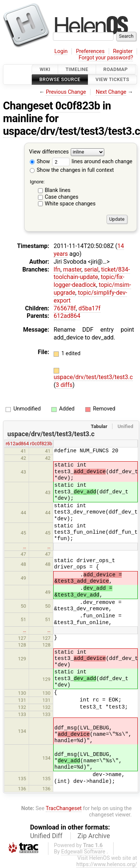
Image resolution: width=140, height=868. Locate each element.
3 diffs (64, 385)
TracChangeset (64, 808)
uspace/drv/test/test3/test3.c (93, 377)
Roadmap (116, 69)
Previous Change (66, 92)
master (72, 269)
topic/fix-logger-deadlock (89, 281)
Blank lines (58, 190)
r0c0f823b (41, 444)
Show (40, 162)
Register (123, 51)
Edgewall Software (83, 852)
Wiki (45, 69)
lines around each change (92, 162)
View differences (49, 152)
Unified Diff (46, 836)
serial (91, 269)
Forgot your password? (106, 58)
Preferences (90, 51)
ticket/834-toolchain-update (92, 273)
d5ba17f (90, 308)
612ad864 (67, 316)
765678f (65, 308)
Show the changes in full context (72, 170)
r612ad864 (17, 444)
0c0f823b (78, 106)
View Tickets (112, 80)
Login (61, 51)
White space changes (70, 204)
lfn (57, 269)
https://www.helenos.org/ (107, 864)
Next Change (111, 92)
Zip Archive (94, 836)
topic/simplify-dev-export (90, 297)
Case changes (61, 197)
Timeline (77, 69)
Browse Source (60, 80)
